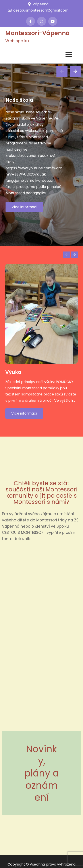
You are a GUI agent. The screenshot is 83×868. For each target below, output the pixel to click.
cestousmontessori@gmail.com (38, 10)
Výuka (13, 372)
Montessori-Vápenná (38, 33)
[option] (41, 155)
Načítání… (41, 636)
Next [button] (75, 71)
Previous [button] (62, 71)
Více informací (24, 207)
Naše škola (19, 100)
